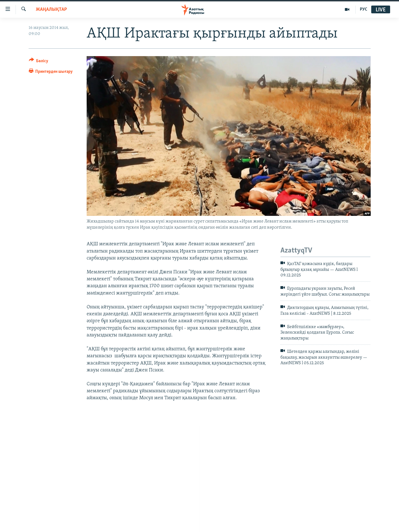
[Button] (39, 62)
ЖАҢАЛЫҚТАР (51, 10)
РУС (364, 9)
